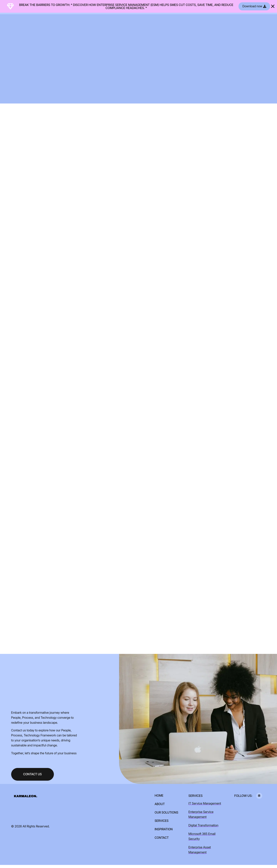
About (159, 807)
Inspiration (163, 833)
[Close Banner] (273, 6)
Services (161, 824)
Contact (161, 841)
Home (159, 799)
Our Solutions (166, 816)
